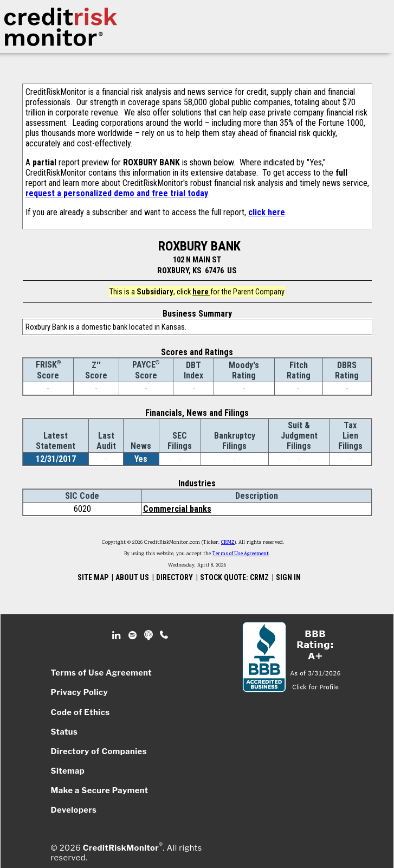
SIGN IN (288, 577)
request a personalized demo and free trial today (117, 193)
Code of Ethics (80, 712)
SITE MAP (93, 577)
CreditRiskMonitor (121, 848)
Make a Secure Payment (100, 790)
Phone (164, 635)
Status (64, 732)
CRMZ (228, 543)
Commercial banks (177, 509)
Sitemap (68, 771)
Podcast (149, 635)
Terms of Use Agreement (241, 554)
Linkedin (118, 635)
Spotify (134, 635)
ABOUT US (132, 577)
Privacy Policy (80, 692)
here (201, 292)
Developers (74, 810)
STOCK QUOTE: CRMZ (234, 577)
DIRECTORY (175, 577)
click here (267, 212)
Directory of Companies (99, 751)
